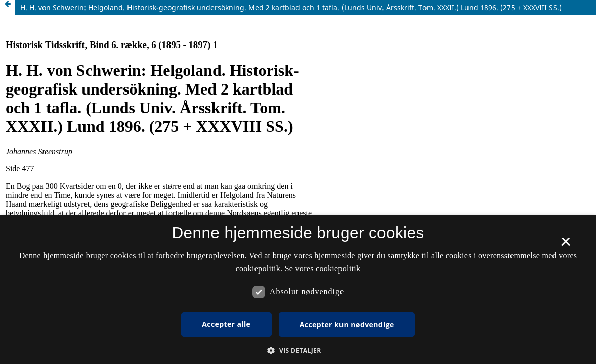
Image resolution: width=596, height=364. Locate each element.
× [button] (565, 245)
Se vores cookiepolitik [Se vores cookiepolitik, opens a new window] (323, 269)
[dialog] (298, 290)
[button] (298, 351)
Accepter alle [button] (226, 324)
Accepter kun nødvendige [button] (347, 324)
